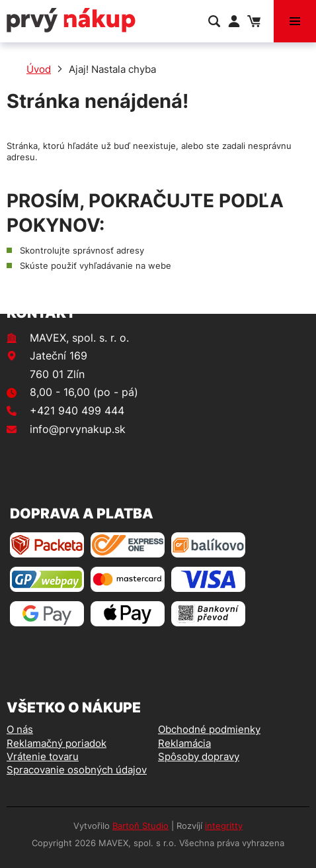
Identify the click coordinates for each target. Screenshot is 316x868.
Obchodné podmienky (209, 729)
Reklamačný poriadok (57, 743)
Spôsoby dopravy (199, 756)
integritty (224, 826)
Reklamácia (184, 743)
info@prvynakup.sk (78, 429)
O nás (20, 729)
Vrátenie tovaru (43, 756)
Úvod (39, 69)
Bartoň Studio (140, 826)
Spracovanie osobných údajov (77, 770)
